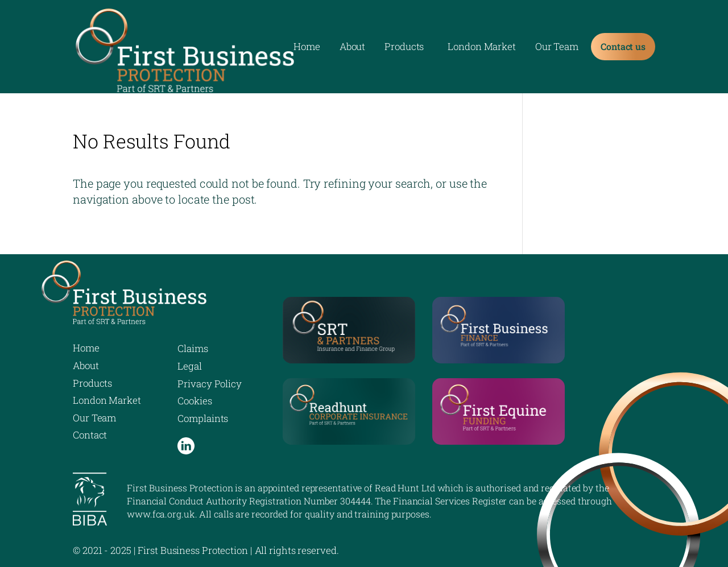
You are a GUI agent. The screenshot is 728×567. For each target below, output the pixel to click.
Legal (190, 366)
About (353, 48)
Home (307, 48)
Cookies (195, 401)
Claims (193, 348)
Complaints (203, 418)
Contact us (623, 46)
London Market (482, 48)
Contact (90, 435)
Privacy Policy (210, 384)
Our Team (557, 48)
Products (404, 48)
